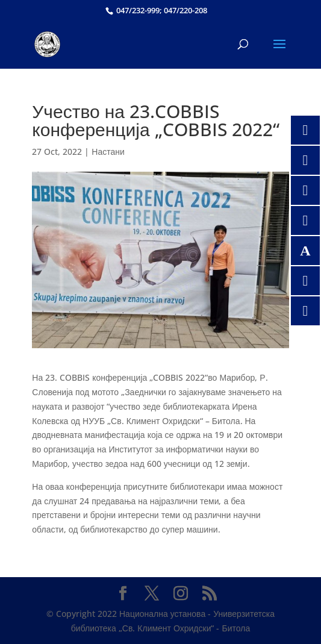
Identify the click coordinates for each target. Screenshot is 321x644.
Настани (108, 152)
